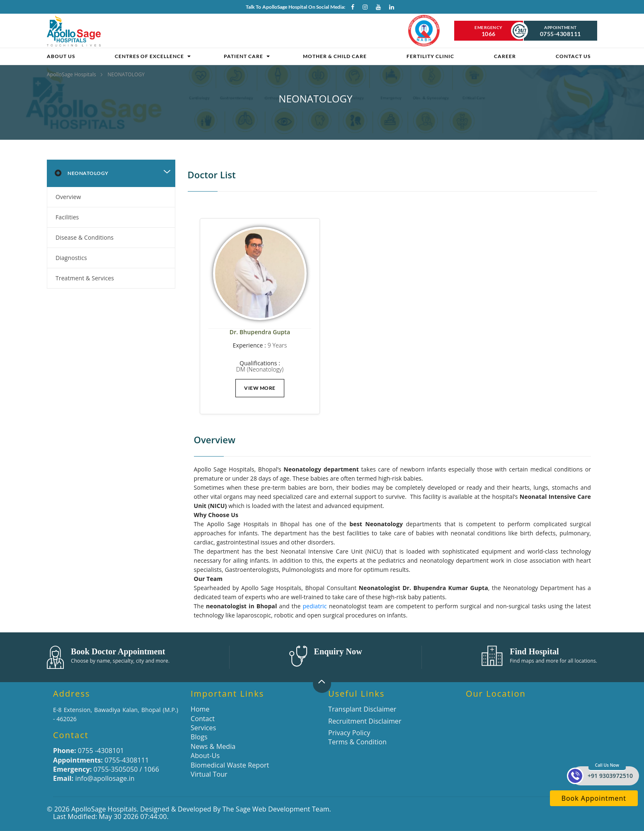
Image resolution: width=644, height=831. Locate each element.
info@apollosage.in (94, 778)
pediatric (315, 606)
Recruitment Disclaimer (365, 721)
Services (203, 728)
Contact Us (573, 56)
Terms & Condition (357, 742)
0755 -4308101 (88, 751)
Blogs (199, 737)
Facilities (67, 217)
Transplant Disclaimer (362, 709)
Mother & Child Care (335, 56)
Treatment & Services (85, 278)
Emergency (489, 31)
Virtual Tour (209, 774)
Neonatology (80, 173)
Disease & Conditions (85, 237)
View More (260, 388)
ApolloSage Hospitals (72, 74)
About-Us (205, 756)
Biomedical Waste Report (230, 765)
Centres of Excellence (149, 56)
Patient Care (243, 56)
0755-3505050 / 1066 (106, 769)
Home (200, 709)
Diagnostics (71, 258)
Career (505, 56)
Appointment (561, 31)
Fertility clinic (430, 56)
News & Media (213, 746)
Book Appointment (594, 798)
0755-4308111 (101, 760)
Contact (203, 719)
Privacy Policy (349, 733)
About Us (61, 56)
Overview (68, 197)
